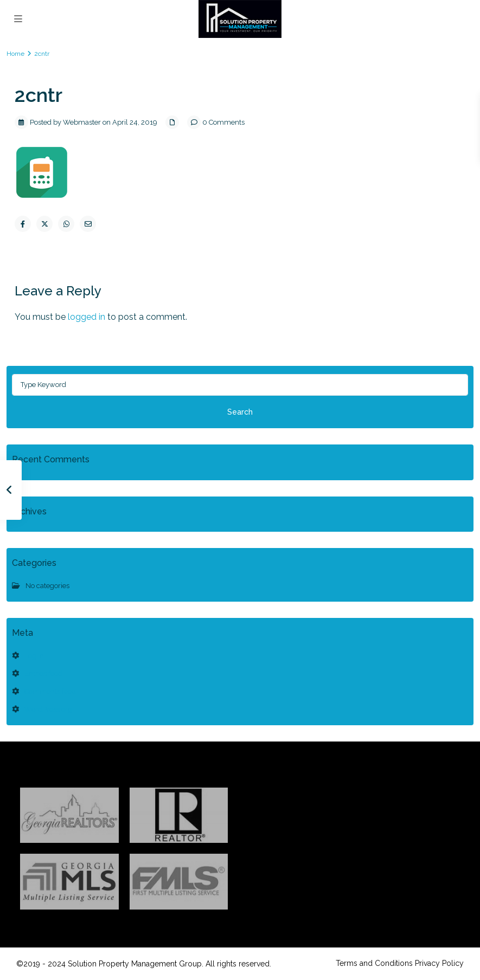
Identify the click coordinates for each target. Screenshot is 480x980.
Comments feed (50, 691)
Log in (34, 656)
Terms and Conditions (374, 963)
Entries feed (43, 673)
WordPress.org (48, 709)
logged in (87, 317)
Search (240, 412)
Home (15, 54)
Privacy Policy (439, 963)
